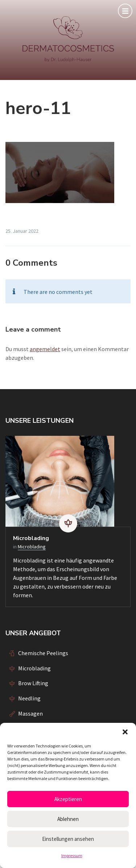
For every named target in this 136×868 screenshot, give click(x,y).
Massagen (30, 713)
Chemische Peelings (43, 653)
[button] (125, 732)
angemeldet (45, 349)
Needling (29, 698)
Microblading (31, 538)
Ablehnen (68, 819)
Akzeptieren (68, 799)
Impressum (72, 856)
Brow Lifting (33, 683)
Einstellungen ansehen (68, 839)
